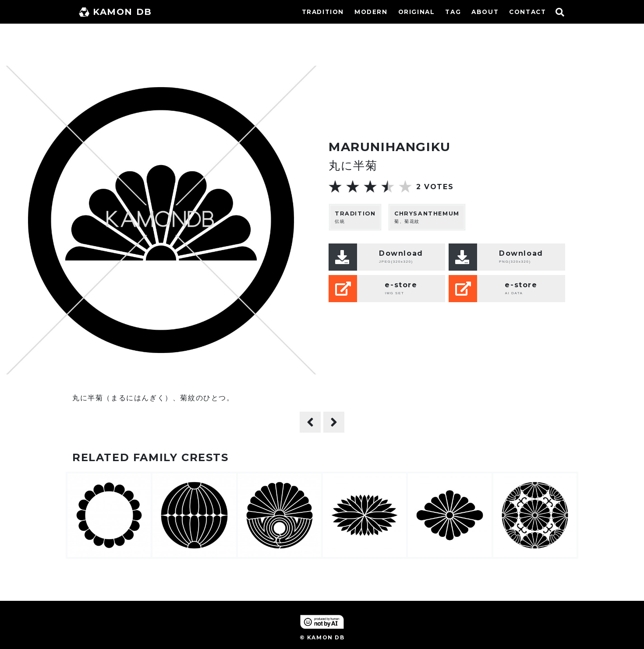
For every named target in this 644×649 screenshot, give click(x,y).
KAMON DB (115, 12)
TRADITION (323, 12)
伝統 (355, 217)
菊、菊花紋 (427, 217)
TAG (453, 12)
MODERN (371, 12)
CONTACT (527, 12)
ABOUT (485, 12)
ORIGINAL (417, 12)
